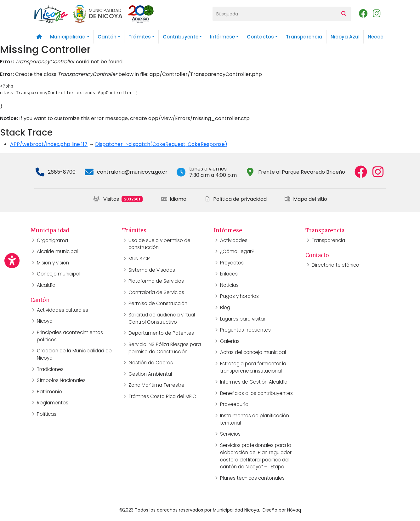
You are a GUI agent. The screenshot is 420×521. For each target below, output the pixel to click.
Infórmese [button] (222, 37)
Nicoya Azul (345, 37)
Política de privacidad (236, 199)
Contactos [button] (260, 37)
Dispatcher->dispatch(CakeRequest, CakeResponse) (161, 144)
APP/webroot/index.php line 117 (49, 144)
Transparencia (304, 37)
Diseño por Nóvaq (282, 510)
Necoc (376, 37)
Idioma (174, 199)
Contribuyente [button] (181, 37)
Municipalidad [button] (68, 37)
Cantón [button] (107, 37)
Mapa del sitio (306, 199)
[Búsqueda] (275, 14)
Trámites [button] (140, 37)
